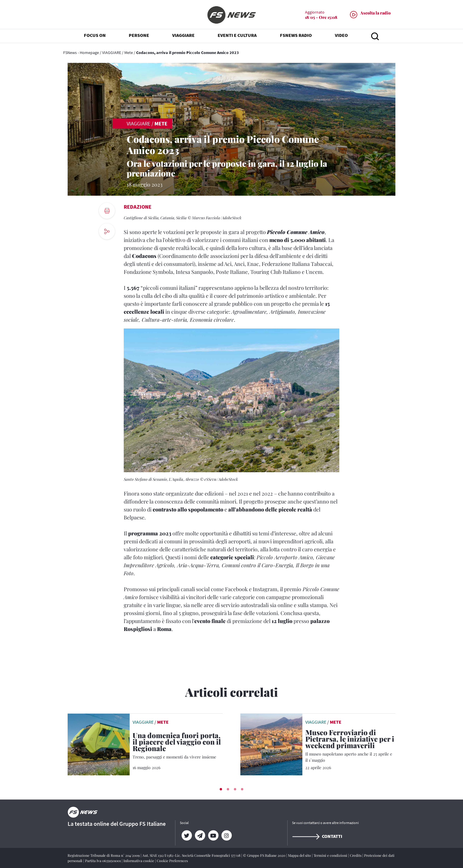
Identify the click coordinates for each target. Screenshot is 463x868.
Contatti (317, 836)
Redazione (138, 207)
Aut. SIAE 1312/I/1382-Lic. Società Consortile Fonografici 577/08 (192, 855)
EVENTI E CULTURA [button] (237, 35)
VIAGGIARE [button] (183, 35)
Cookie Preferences (172, 861)
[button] (221, 789)
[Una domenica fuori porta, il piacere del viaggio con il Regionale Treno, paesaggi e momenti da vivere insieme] (178, 746)
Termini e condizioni (331, 855)
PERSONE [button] (139, 35)
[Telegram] (200, 836)
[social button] (107, 231)
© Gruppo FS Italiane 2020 (265, 855)
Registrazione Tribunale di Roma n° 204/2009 (104, 855)
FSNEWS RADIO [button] (296, 35)
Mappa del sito (300, 855)
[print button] (107, 211)
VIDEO (341, 35)
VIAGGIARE (112, 53)
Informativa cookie (139, 861)
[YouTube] (213, 836)
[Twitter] (186, 836)
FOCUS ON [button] (95, 35)
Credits (356, 855)
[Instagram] (226, 836)
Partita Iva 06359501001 (103, 861)
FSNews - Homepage (81, 53)
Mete (129, 53)
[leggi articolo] (99, 744)
